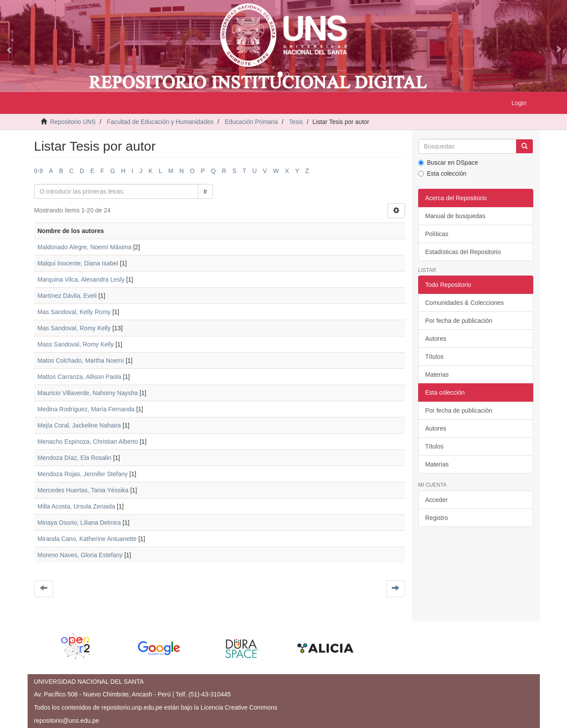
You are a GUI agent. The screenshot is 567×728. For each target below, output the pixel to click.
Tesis (296, 122)
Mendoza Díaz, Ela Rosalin (75, 458)
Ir (206, 191)
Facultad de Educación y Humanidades (160, 122)
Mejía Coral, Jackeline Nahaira (79, 425)
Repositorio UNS (73, 122)
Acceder (436, 500)
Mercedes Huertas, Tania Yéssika (83, 490)
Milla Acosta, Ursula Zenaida (76, 506)
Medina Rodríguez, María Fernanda (86, 409)
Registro (437, 518)
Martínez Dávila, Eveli (67, 296)
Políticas (437, 234)
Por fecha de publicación (459, 321)
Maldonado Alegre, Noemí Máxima (85, 247)
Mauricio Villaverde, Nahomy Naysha (88, 393)
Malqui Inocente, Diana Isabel (78, 263)
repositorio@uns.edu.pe (67, 721)
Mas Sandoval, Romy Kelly (74, 328)
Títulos (434, 357)
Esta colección (442, 173)
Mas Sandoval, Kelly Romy (74, 312)
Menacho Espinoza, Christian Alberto (88, 442)
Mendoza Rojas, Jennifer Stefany (83, 474)
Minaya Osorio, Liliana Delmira (79, 523)
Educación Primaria (251, 122)
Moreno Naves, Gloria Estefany (80, 555)
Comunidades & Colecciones (465, 303)
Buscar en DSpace (448, 163)
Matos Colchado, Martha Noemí (81, 360)
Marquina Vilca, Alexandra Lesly (81, 279)
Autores (436, 339)
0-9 (39, 171)
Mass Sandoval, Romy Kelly (76, 344)
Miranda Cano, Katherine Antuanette (87, 539)
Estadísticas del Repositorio (463, 252)
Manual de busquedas (455, 216)
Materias (437, 375)
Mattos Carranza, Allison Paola (79, 377)
